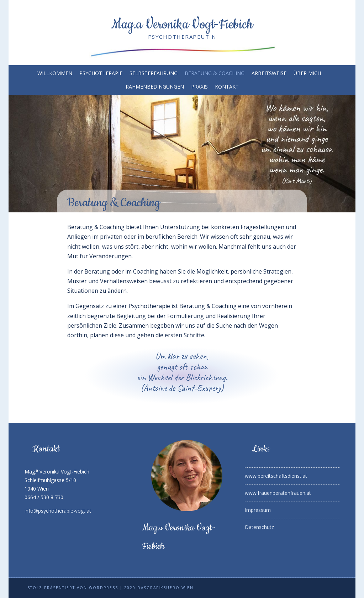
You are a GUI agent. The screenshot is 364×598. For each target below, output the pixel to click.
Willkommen (55, 73)
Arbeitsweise (269, 73)
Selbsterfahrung (154, 73)
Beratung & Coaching (215, 73)
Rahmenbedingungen (155, 87)
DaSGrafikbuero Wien (165, 588)
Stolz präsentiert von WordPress (73, 588)
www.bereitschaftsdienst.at (276, 476)
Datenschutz (259, 527)
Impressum (258, 510)
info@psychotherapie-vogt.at (58, 511)
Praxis (199, 87)
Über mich (307, 73)
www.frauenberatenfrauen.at (278, 493)
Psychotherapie (101, 73)
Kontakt (227, 87)
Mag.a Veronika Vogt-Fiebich (182, 25)
